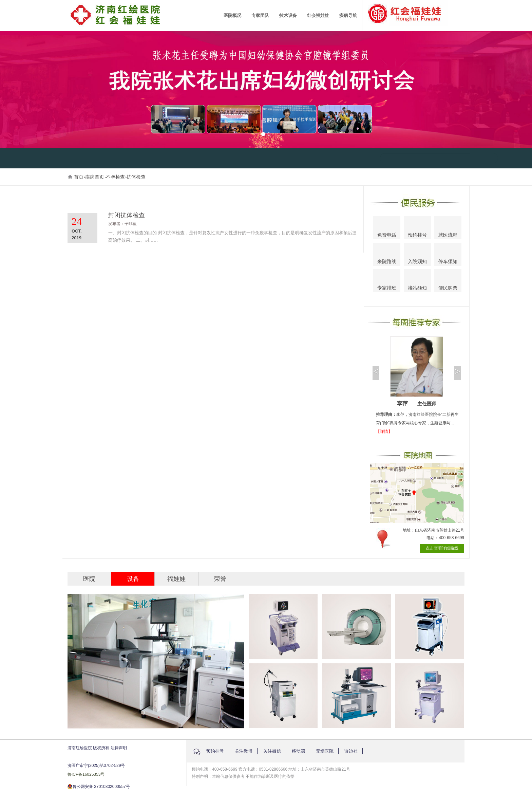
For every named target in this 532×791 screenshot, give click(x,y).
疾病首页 (95, 177)
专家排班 (387, 282)
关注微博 (244, 751)
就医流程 (448, 228)
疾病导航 (348, 15)
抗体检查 (136, 177)
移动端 (298, 751)
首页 (79, 177)
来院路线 (387, 255)
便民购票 (448, 282)
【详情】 (384, 431)
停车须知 (448, 255)
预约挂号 (417, 229)
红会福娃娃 (318, 15)
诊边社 (351, 751)
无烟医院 (325, 751)
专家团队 (260, 15)
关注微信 (272, 751)
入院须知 (417, 255)
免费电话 (387, 229)
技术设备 (288, 15)
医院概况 (232, 15)
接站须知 (417, 281)
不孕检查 (115, 177)
